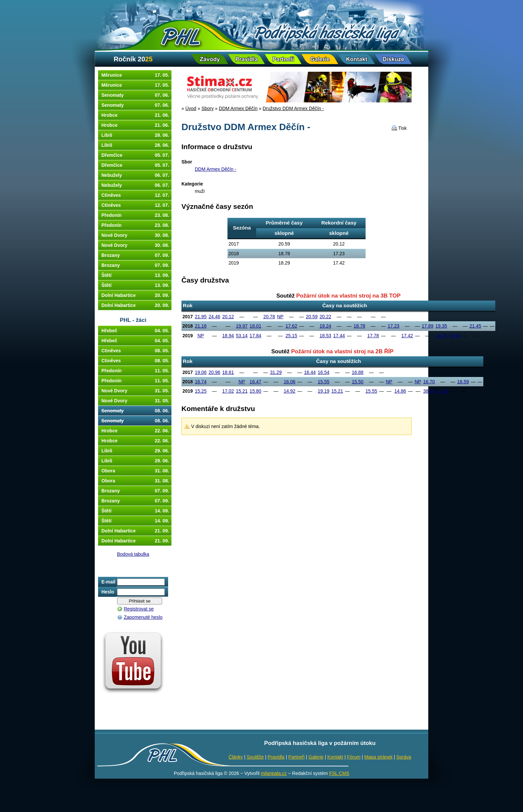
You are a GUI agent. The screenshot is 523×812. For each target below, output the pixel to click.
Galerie (316, 757)
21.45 (475, 326)
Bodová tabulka (133, 554)
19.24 (325, 326)
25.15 (291, 336)
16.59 (463, 382)
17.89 (427, 326)
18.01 (255, 326)
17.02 (228, 391)
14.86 (400, 391)
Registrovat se (139, 609)
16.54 (324, 372)
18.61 (228, 372)
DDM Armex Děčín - (215, 169)
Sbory (208, 108)
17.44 (339, 336)
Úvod (191, 108)
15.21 (242, 391)
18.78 (359, 326)
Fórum (354, 757)
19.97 (242, 326)
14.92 (289, 391)
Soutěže (255, 757)
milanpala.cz (274, 773)
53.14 (242, 336)
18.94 (228, 336)
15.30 (443, 391)
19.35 (441, 326)
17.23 (393, 326)
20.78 (269, 317)
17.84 (255, 336)
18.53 (325, 336)
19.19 (324, 391)
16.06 (289, 382)
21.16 (201, 326)
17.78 (373, 336)
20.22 (325, 317)
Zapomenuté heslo (143, 617)
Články (236, 757)
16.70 (429, 382)
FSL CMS (339, 773)
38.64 (429, 391)
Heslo (108, 592)
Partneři (296, 757)
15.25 (201, 391)
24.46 (214, 317)
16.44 (310, 372)
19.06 (201, 372)
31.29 (276, 372)
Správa (404, 757)
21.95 (201, 317)
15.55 (324, 382)
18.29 (441, 336)
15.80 (255, 391)
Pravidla (276, 757)
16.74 (201, 382)
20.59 (312, 317)
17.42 (407, 336)
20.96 (214, 372)
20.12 (228, 317)
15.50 (358, 382)
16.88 (358, 372)
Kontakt (335, 757)
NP (280, 317)
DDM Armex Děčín (238, 108)
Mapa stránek (378, 757)
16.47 (255, 382)
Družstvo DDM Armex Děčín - (294, 108)
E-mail (108, 582)
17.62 (291, 326)
